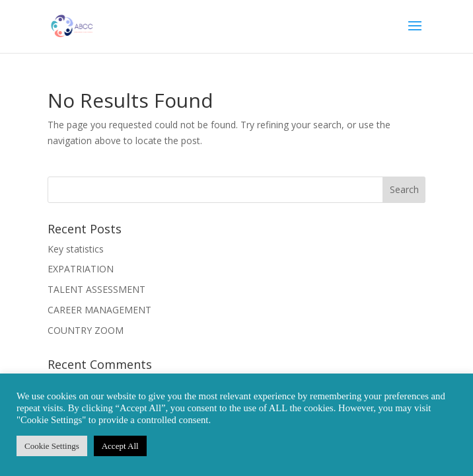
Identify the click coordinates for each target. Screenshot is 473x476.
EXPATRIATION (81, 269)
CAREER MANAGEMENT (99, 310)
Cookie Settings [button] (52, 446)
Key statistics (76, 249)
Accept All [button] (120, 446)
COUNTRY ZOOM (86, 330)
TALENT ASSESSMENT (96, 289)
